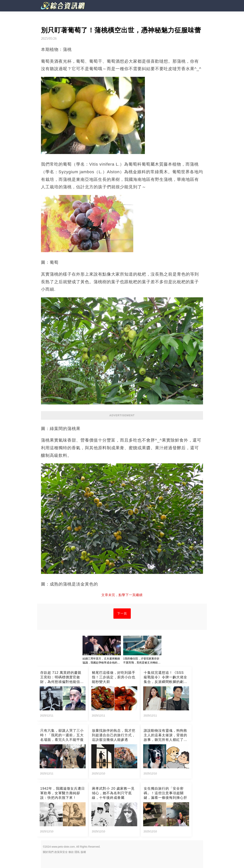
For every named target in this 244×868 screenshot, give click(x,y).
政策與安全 (61, 852)
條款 (71, 852)
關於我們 (48, 852)
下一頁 (122, 613)
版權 (83, 852)
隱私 (77, 852)
